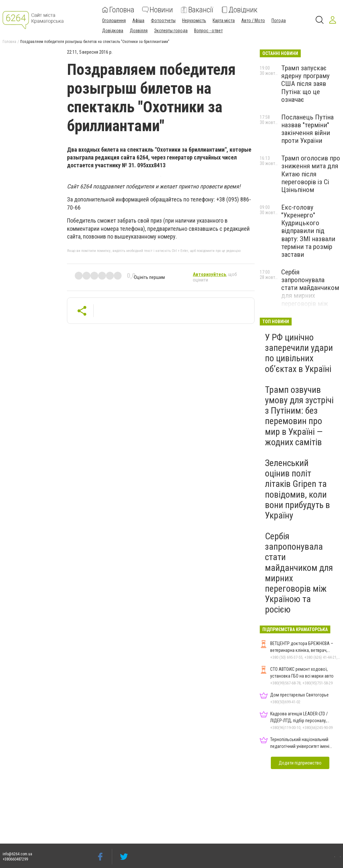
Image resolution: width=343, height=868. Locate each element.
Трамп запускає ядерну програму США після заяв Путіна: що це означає (305, 84)
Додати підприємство (300, 763)
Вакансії (197, 10)
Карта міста (224, 21)
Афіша (138, 21)
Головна (118, 10)
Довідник (239, 10)
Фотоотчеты (163, 21)
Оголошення (114, 21)
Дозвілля (139, 31)
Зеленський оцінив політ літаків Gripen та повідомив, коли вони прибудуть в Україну (297, 489)
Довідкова (113, 31)
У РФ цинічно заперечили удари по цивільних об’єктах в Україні (299, 353)
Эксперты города (171, 31)
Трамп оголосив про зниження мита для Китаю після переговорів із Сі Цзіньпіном (311, 174)
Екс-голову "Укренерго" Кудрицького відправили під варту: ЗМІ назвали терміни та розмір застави (308, 231)
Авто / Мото (253, 21)
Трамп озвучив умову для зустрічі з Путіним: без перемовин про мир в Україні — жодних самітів (299, 416)
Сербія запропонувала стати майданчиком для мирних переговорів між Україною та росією (310, 292)
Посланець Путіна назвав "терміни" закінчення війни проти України (307, 129)
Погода (279, 21)
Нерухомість (194, 21)
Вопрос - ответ (208, 31)
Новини (158, 10)
